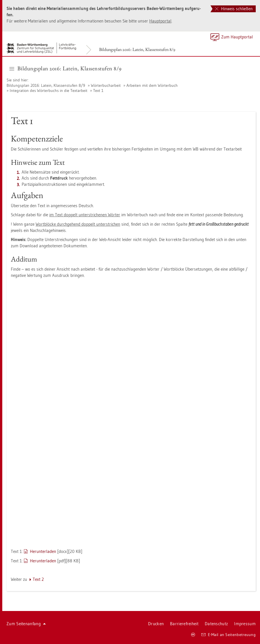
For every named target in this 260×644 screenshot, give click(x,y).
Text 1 (98, 90)
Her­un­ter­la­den (43, 551)
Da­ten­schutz (216, 624)
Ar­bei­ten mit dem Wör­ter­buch (152, 85)
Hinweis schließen (234, 9)
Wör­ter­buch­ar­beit (106, 85)
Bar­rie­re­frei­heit (184, 624)
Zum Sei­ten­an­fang (26, 624)
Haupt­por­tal (160, 21)
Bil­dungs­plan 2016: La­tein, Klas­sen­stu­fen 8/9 (137, 49)
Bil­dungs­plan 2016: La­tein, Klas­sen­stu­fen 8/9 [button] (65, 68)
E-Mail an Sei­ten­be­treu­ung (229, 635)
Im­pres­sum (245, 624)
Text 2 (38, 579)
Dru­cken (156, 624)
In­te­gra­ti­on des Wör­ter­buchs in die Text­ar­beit (49, 90)
